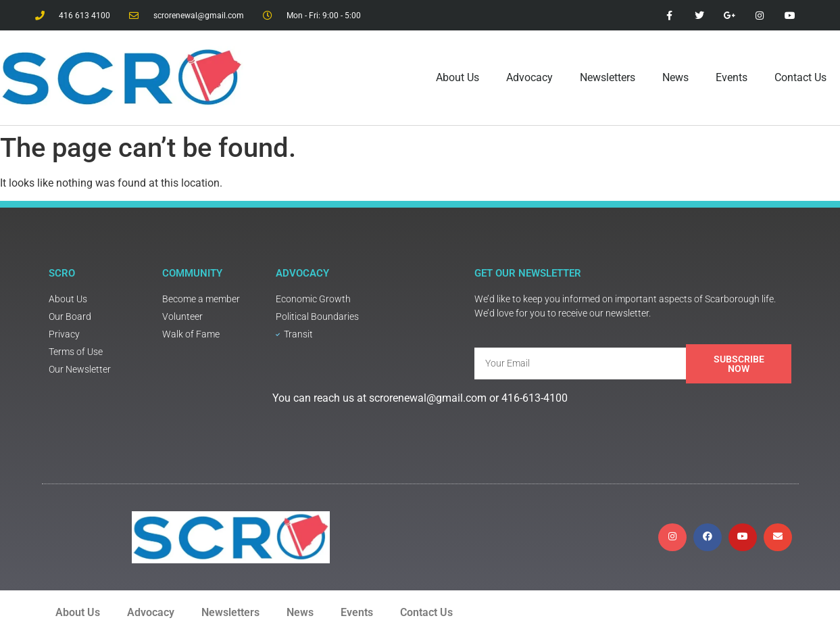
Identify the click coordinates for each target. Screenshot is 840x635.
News (675, 77)
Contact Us (800, 77)
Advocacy (529, 77)
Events (732, 77)
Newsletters (608, 77)
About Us (458, 77)
